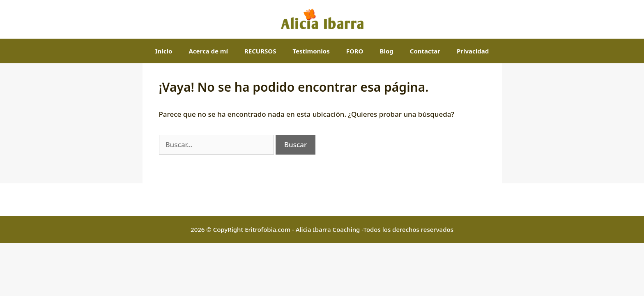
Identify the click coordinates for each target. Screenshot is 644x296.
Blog (386, 51)
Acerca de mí (208, 51)
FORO (355, 51)
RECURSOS (260, 51)
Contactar (425, 51)
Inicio (164, 51)
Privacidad (473, 51)
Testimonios (311, 51)
